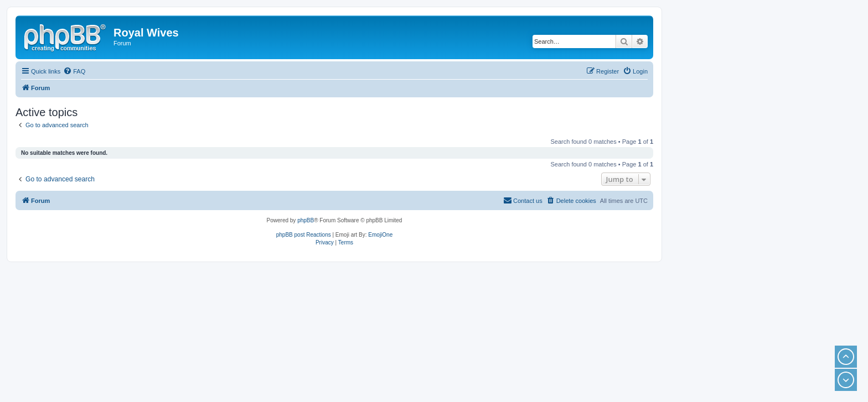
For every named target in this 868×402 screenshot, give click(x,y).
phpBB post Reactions (304, 235)
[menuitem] (74, 71)
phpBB (306, 220)
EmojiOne (380, 235)
